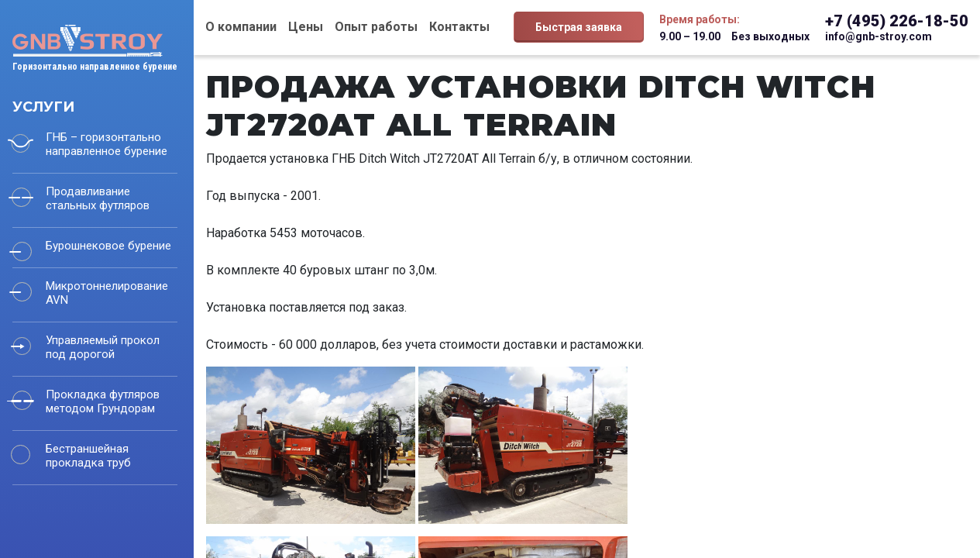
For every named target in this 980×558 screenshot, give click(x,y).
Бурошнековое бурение (108, 246)
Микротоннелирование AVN (107, 293)
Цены (306, 27)
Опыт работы (376, 27)
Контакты (459, 27)
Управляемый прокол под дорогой (103, 347)
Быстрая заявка (579, 27)
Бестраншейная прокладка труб (88, 456)
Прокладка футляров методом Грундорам (103, 401)
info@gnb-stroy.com (879, 36)
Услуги (43, 107)
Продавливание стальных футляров (98, 198)
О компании (241, 27)
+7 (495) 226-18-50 (897, 21)
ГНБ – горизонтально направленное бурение (107, 144)
